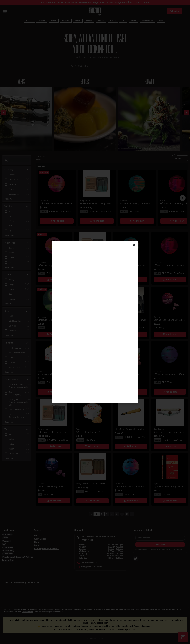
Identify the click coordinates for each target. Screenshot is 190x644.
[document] (95, 322)
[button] (134, 245)
